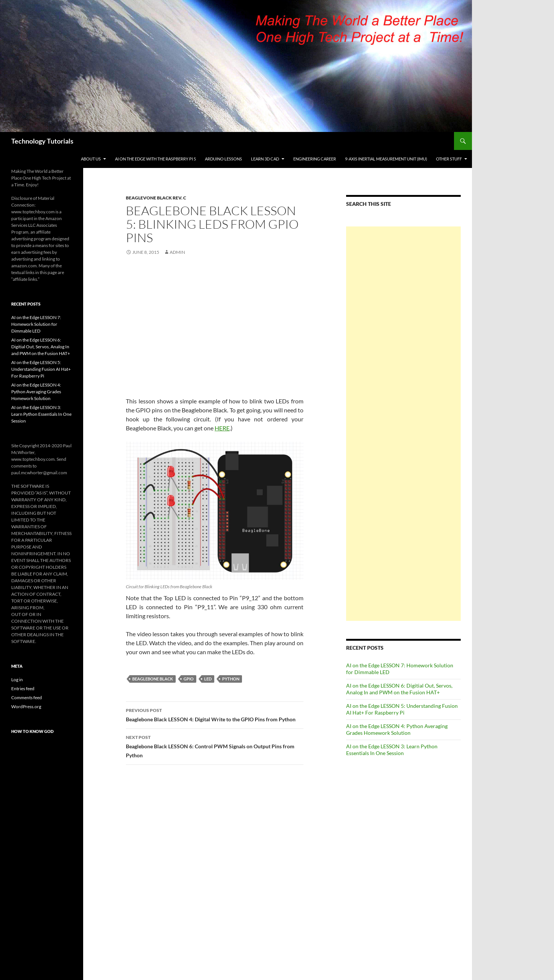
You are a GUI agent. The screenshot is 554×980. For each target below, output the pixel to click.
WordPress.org (26, 707)
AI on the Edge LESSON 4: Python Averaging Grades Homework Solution (397, 729)
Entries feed (23, 689)
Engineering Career (315, 159)
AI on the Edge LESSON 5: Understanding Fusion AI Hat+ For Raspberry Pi (402, 709)
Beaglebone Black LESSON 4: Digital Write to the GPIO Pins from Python (215, 714)
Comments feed (27, 698)
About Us (91, 159)
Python (231, 679)
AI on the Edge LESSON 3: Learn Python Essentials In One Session (392, 750)
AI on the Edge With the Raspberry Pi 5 (155, 159)
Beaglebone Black (153, 679)
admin (177, 252)
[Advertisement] (403, 424)
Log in (17, 680)
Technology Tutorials (42, 141)
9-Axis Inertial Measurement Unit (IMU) (386, 159)
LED (208, 679)
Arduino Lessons (223, 159)
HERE (222, 428)
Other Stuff (449, 159)
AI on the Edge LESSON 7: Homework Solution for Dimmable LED (36, 324)
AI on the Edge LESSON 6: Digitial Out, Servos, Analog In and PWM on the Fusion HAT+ (399, 689)
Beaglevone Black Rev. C (156, 198)
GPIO (189, 679)
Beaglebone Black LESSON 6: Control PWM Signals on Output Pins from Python (215, 746)
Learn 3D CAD (265, 159)
